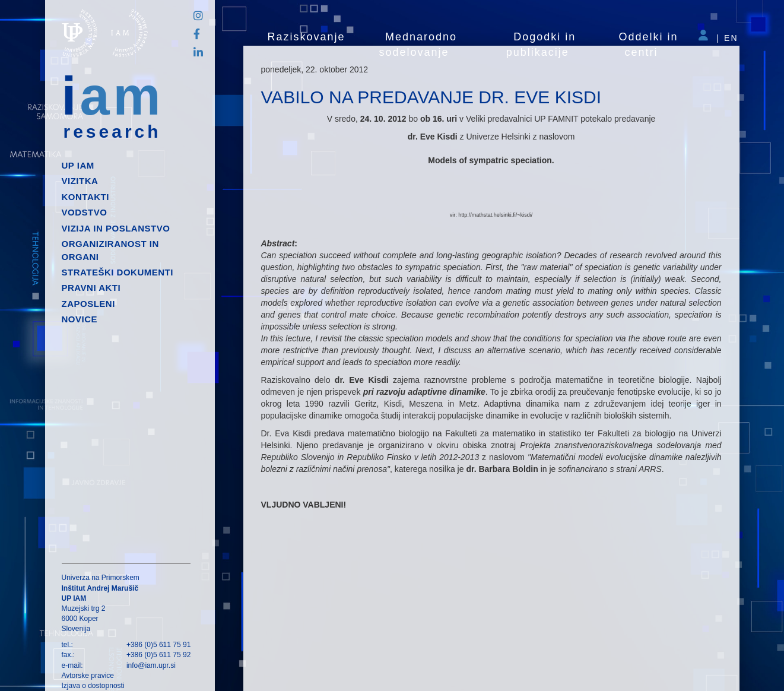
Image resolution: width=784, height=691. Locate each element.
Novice (80, 319)
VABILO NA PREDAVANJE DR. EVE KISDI (431, 97)
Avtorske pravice (88, 676)
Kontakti (85, 197)
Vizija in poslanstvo (116, 228)
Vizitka (80, 181)
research (112, 132)
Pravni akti (91, 288)
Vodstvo (85, 212)
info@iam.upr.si (151, 665)
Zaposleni (88, 304)
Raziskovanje (307, 37)
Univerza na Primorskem (101, 578)
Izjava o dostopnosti (93, 686)
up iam (78, 165)
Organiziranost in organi (110, 250)
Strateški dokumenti (118, 272)
